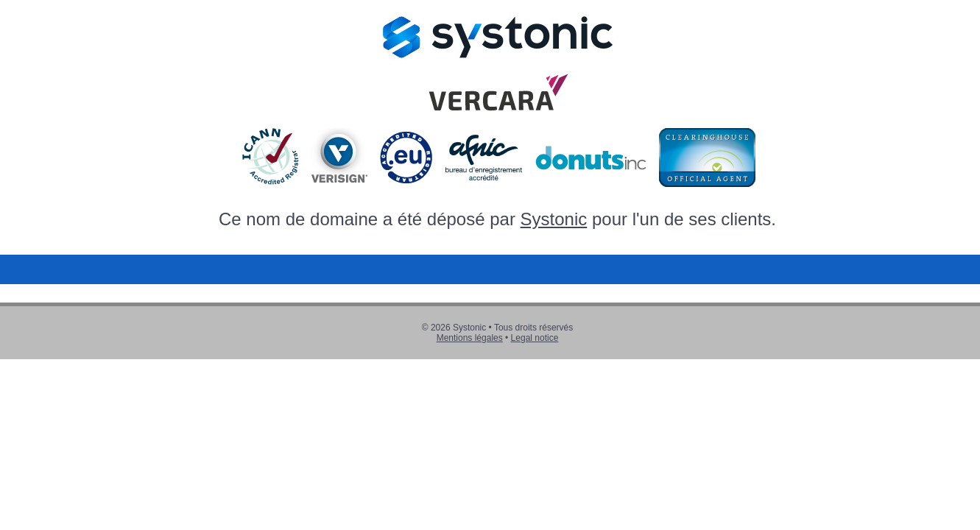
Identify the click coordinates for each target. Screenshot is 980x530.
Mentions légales (470, 338)
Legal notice (535, 338)
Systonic (554, 219)
